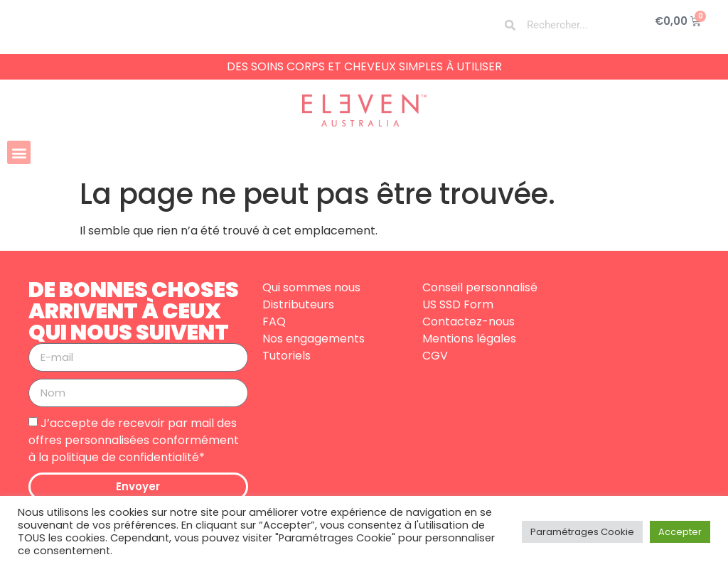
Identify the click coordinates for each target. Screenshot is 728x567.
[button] (19, 152)
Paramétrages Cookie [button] (582, 532)
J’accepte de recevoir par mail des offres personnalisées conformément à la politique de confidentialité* (134, 439)
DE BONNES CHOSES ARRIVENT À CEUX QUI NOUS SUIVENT (134, 311)
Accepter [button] (680, 532)
